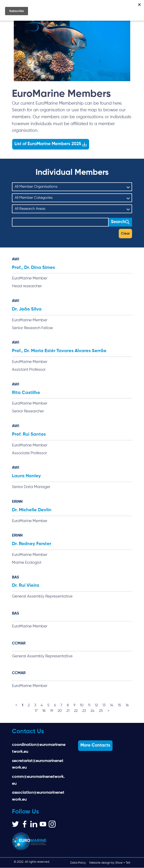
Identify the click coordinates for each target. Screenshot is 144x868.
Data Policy (78, 863)
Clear (125, 234)
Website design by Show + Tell (110, 863)
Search (118, 222)
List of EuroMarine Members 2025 (48, 144)
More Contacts (95, 746)
